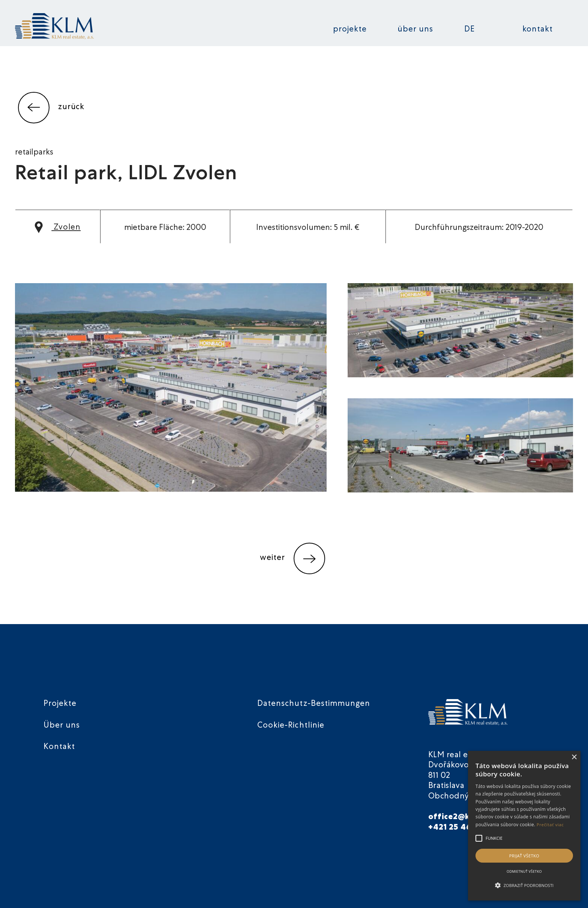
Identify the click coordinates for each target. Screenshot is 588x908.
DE (469, 30)
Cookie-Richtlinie (291, 726)
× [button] (574, 757)
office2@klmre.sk (464, 817)
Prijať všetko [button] (524, 856)
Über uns (415, 30)
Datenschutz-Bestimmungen (314, 704)
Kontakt (538, 30)
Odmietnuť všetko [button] (524, 871)
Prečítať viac (550, 825)
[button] (524, 885)
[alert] (524, 826)
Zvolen (58, 228)
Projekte (350, 30)
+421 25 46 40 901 (465, 828)
